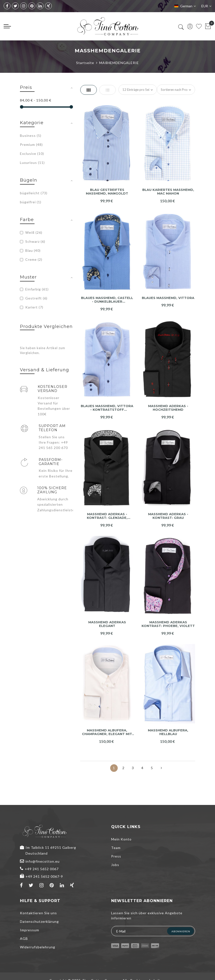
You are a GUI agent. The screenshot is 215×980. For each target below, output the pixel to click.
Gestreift (34, 298)
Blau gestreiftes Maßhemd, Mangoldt (107, 192)
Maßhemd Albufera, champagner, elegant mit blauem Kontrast (107, 732)
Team (116, 848)
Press (116, 856)
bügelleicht (34, 193)
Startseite (85, 63)
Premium (31, 145)
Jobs (115, 865)
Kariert (32, 307)
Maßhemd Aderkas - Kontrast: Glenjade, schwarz (107, 516)
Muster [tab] (28, 277)
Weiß (31, 232)
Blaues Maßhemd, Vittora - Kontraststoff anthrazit (107, 408)
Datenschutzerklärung (39, 921)
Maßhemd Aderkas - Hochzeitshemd (168, 408)
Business (31, 135)
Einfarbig (34, 289)
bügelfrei (31, 202)
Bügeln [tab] (29, 180)
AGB (24, 938)
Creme (31, 259)
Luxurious (32, 163)
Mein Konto (121, 839)
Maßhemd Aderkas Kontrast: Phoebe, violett (168, 624)
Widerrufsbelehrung (38, 947)
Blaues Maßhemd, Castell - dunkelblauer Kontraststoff (107, 300)
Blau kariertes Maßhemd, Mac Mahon (168, 192)
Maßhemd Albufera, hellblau (168, 732)
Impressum (30, 930)
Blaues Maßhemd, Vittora (168, 298)
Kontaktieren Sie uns (38, 913)
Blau (30, 250)
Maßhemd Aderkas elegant (107, 624)
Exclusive (32, 154)
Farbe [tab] (27, 220)
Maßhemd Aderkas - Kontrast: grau (168, 516)
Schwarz (33, 241)
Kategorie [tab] (32, 123)
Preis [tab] (26, 87)
